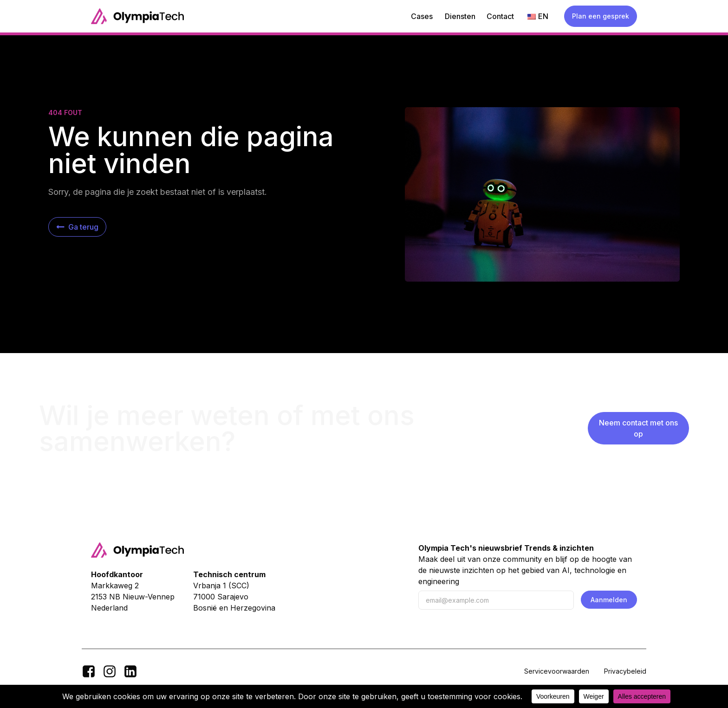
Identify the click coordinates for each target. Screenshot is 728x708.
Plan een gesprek (601, 16)
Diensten (460, 16)
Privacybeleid (625, 671)
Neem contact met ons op (638, 428)
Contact (500, 16)
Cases (422, 16)
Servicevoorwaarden (557, 671)
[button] (77, 227)
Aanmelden (609, 600)
